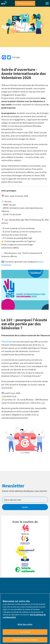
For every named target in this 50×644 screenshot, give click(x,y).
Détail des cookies (25, 626)
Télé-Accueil (7, 342)
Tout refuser (25, 634)
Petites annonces (25, 3)
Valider (25, 507)
